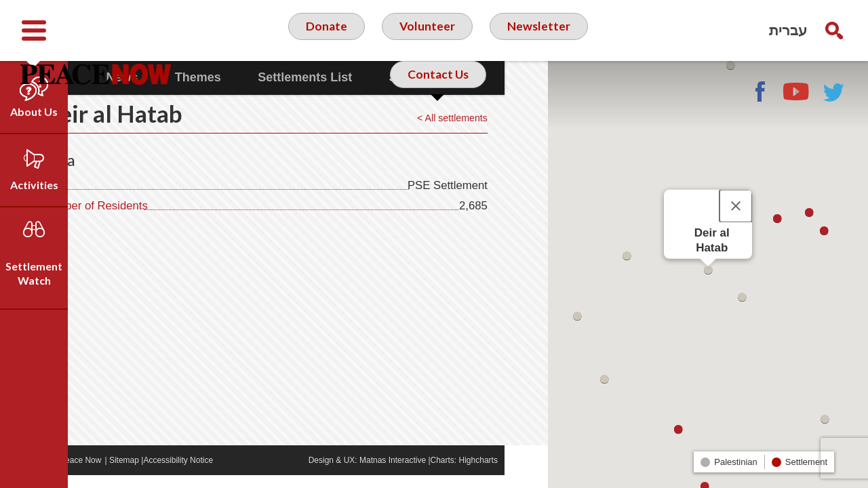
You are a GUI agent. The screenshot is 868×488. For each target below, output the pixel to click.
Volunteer (427, 30)
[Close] (736, 206)
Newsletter (539, 30)
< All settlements (493, 130)
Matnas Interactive (436, 473)
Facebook (759, 91)
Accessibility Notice (222, 473)
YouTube (797, 91)
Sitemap (167, 473)
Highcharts (522, 473)
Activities (34, 185)
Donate (325, 30)
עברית (788, 30)
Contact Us (438, 84)
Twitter (834, 91)
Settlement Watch (34, 273)
